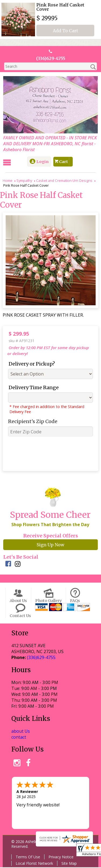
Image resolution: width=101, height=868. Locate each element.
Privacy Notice (60, 858)
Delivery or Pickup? (30, 364)
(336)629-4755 (51, 59)
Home (8, 181)
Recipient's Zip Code (31, 422)
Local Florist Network (34, 864)
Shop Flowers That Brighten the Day (50, 525)
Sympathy (24, 181)
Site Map (69, 864)
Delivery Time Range (32, 388)
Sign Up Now (50, 545)
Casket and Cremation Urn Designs (64, 181)
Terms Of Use (27, 858)
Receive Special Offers (50, 536)
